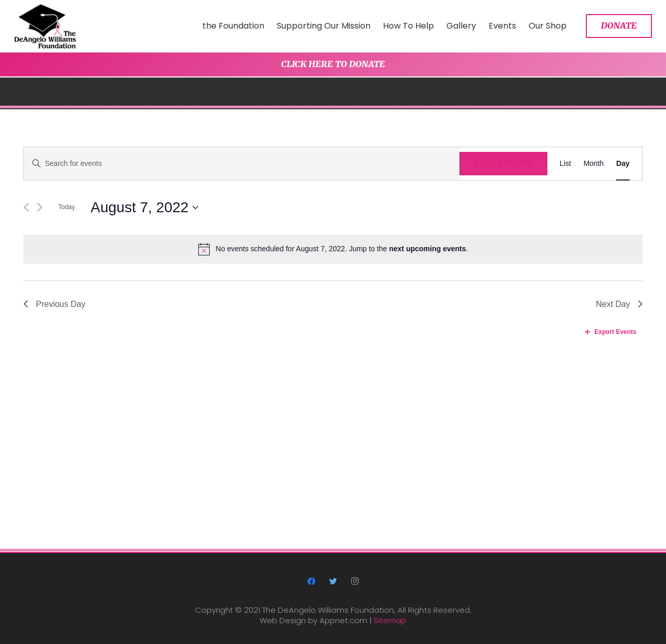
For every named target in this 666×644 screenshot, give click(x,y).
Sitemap (390, 620)
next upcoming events (428, 249)
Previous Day (54, 304)
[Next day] (40, 207)
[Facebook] (312, 582)
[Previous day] (26, 207)
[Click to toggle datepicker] (144, 208)
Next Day (619, 304)
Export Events (611, 332)
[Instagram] (355, 582)
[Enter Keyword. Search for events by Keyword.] (242, 164)
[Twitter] (333, 582)
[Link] (45, 26)
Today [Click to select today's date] (67, 207)
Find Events (503, 163)
